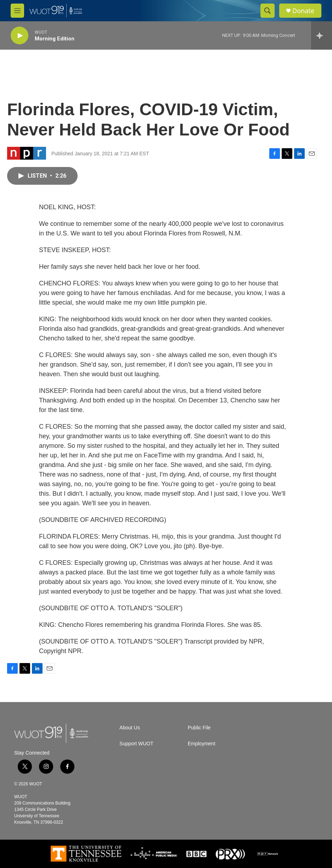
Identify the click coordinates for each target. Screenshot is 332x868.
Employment (202, 744)
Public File (199, 728)
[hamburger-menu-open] (17, 11)
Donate (303, 11)
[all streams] (322, 35)
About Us (130, 728)
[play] (19, 36)
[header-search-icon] (268, 11)
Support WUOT (136, 744)
